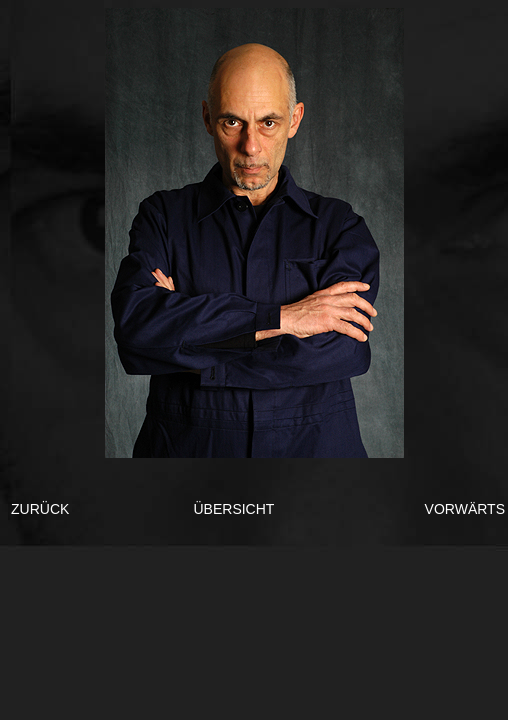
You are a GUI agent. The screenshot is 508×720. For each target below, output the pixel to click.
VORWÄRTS (465, 509)
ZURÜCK (40, 509)
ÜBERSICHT (233, 509)
